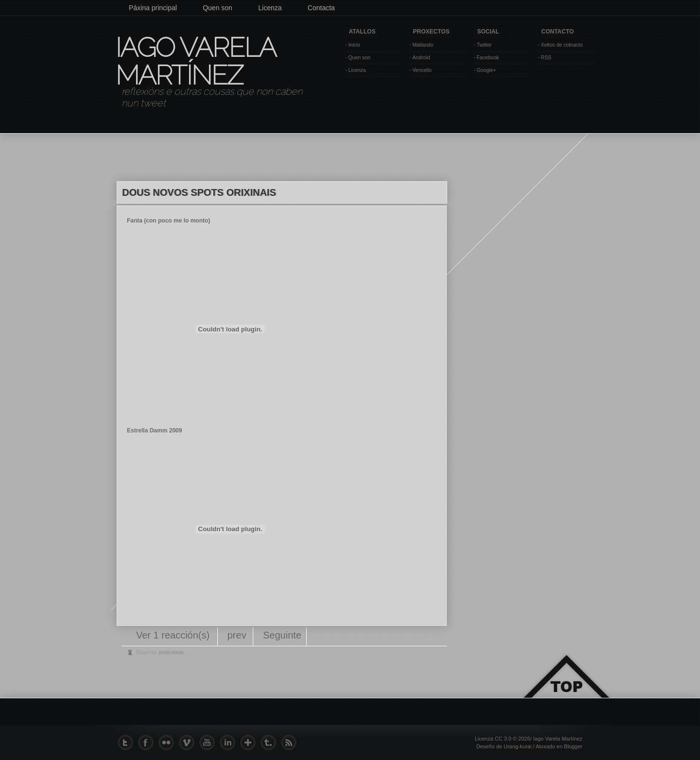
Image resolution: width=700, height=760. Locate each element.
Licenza (270, 8)
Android (421, 57)
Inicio (354, 45)
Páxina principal (153, 8)
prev (237, 635)
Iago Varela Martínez (195, 61)
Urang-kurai (517, 746)
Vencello (422, 70)
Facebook (488, 57)
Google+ (486, 70)
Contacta (321, 8)
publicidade (171, 652)
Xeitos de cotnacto (561, 45)
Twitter (484, 45)
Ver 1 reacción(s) (174, 635)
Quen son (218, 8)
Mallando (423, 45)
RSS (546, 57)
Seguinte (282, 635)
